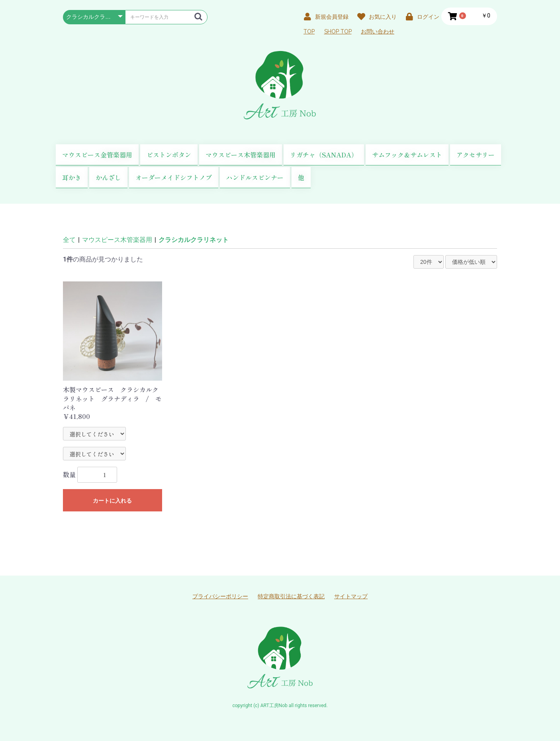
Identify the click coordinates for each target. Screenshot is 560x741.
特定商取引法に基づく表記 (291, 596)
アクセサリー (476, 155)
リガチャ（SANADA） (324, 155)
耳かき (72, 177)
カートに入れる (112, 501)
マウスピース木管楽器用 (241, 155)
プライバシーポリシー (220, 596)
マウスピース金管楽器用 (97, 155)
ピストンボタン (169, 155)
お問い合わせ (378, 31)
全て (69, 240)
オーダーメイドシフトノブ (174, 177)
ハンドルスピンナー (255, 177)
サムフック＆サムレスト (407, 155)
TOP (309, 31)
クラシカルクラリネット (194, 240)
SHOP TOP (338, 31)
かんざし (108, 177)
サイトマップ (351, 596)
